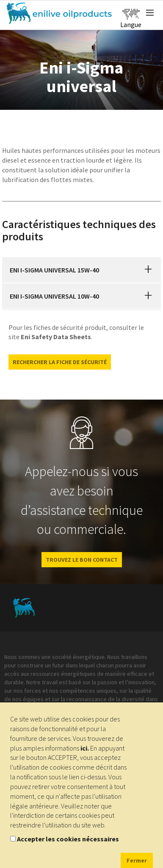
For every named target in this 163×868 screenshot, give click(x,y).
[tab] (81, 270)
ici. (85, 748)
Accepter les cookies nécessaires (68, 839)
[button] (148, 270)
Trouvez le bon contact (82, 560)
